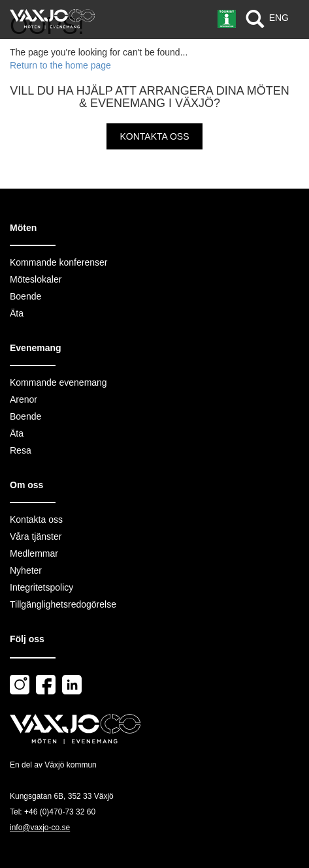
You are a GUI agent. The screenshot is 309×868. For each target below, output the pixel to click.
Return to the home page (60, 65)
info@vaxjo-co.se (40, 828)
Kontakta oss (154, 136)
